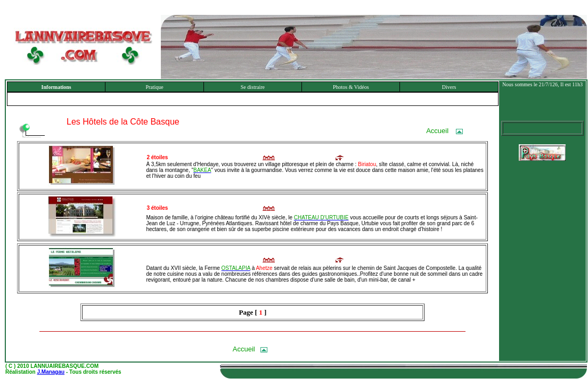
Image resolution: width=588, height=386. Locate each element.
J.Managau (51, 372)
